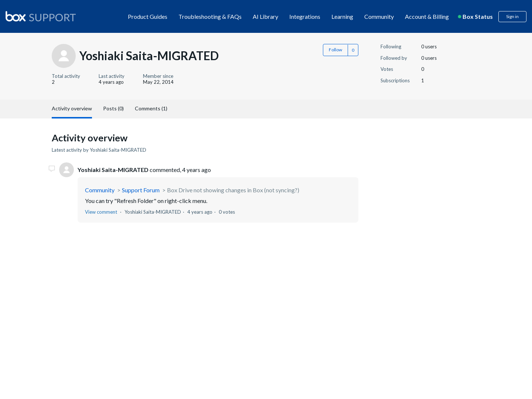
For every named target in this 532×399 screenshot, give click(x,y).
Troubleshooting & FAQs (210, 16)
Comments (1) (151, 108)
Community (379, 16)
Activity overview (72, 108)
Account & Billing (427, 16)
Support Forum (141, 190)
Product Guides (148, 16)
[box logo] (41, 16)
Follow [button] (335, 50)
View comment (101, 212)
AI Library (265, 16)
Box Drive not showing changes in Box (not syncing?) (233, 190)
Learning (342, 16)
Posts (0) (113, 108)
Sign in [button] (512, 16)
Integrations (305, 16)
